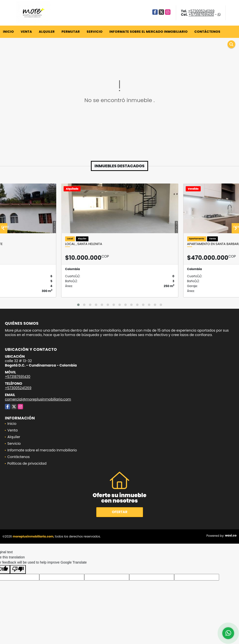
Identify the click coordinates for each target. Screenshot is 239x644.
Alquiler (47, 32)
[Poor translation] (18, 569)
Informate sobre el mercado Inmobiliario (148, 32)
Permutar (70, 32)
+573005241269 (201, 11)
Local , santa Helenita (84, 244)
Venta (26, 32)
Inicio (8, 32)
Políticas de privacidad (27, 463)
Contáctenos (207, 32)
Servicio (95, 32)
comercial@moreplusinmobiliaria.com (38, 399)
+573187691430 (201, 15)
